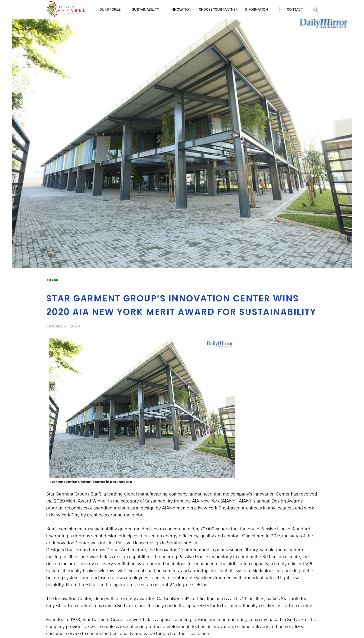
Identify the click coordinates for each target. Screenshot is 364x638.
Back (54, 280)
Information (256, 10)
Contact (295, 10)
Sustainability (146, 10)
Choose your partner (218, 10)
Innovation (181, 10)
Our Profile (110, 10)
